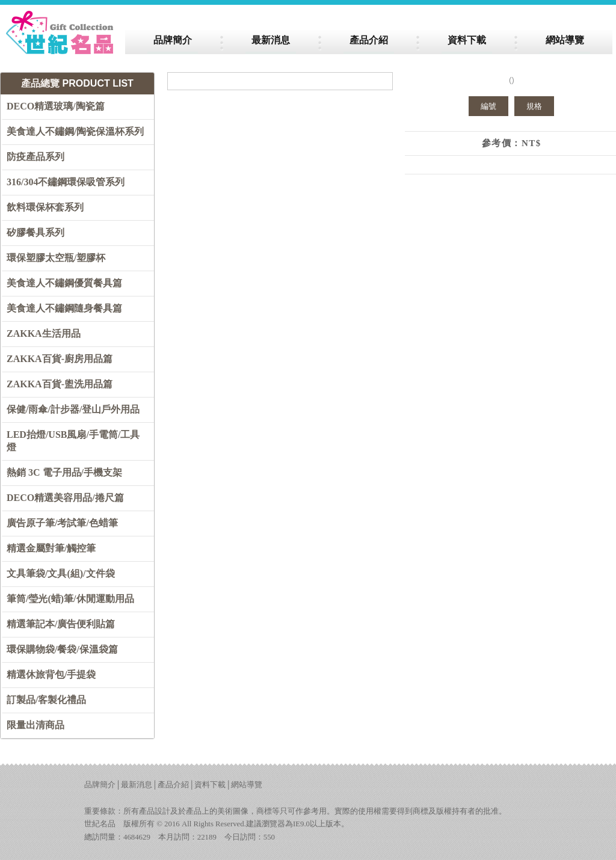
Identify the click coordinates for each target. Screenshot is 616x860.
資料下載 (210, 785)
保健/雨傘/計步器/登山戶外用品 (73, 409)
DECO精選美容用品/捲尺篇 (65, 498)
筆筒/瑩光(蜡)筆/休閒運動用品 (70, 599)
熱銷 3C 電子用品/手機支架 (64, 472)
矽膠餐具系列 (35, 232)
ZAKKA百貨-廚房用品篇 (60, 359)
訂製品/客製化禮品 (46, 700)
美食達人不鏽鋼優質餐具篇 (64, 283)
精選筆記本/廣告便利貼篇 (61, 624)
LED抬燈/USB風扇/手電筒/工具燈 (73, 441)
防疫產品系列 (35, 157)
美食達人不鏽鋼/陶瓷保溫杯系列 (75, 131)
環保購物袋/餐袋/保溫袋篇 (62, 649)
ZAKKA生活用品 (44, 333)
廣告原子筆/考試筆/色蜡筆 (62, 523)
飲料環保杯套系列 (45, 207)
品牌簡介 (100, 785)
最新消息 (137, 785)
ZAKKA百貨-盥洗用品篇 (60, 384)
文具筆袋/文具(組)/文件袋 (61, 573)
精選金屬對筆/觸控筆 (51, 548)
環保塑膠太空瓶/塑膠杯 (56, 258)
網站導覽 (247, 785)
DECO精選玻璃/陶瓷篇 (56, 106)
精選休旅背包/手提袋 (51, 674)
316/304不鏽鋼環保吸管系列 (66, 182)
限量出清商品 (35, 725)
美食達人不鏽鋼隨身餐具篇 (64, 308)
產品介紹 (173, 785)
